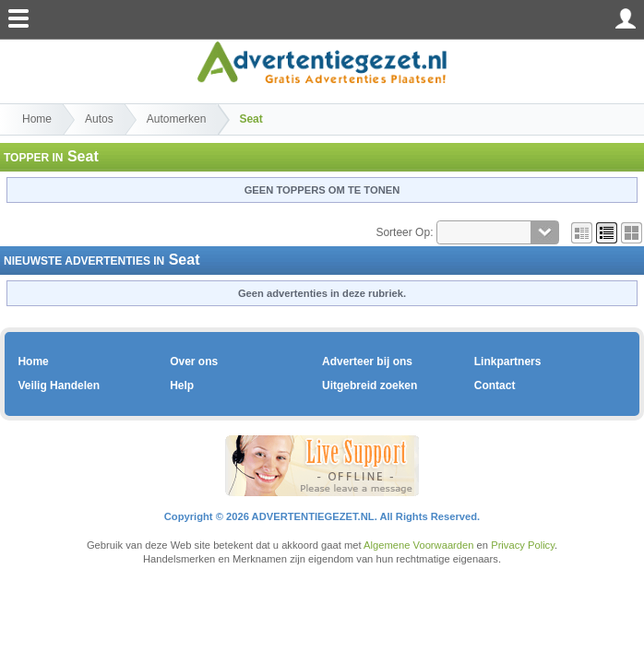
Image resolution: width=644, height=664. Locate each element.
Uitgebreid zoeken (370, 385)
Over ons (194, 362)
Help (182, 385)
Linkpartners (508, 362)
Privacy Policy (523, 545)
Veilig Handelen (59, 385)
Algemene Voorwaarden (418, 545)
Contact (495, 385)
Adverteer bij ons (367, 362)
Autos (99, 119)
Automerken (177, 119)
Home (37, 119)
